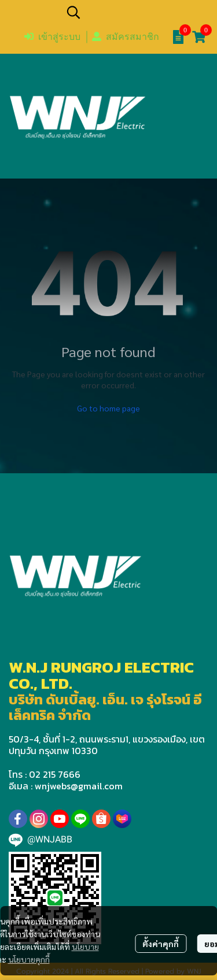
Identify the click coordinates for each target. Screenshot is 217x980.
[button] (136, 12)
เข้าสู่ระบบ (52, 37)
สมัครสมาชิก (126, 37)
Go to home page (108, 408)
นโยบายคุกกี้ (29, 959)
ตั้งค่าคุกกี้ (161, 944)
